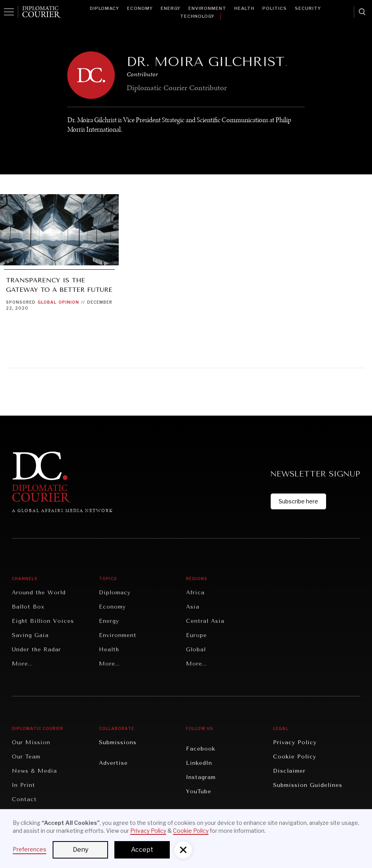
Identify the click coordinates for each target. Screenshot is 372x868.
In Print (24, 785)
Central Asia (205, 621)
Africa (195, 593)
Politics (275, 8)
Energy (171, 8)
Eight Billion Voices (43, 621)
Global (47, 302)
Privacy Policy (295, 742)
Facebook (201, 749)
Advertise (113, 763)
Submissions (118, 742)
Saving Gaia (30, 635)
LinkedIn (199, 763)
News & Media (34, 771)
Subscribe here (298, 501)
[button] (183, 850)
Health (244, 8)
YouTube (199, 791)
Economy (140, 8)
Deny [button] (81, 850)
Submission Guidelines (308, 785)
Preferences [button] (29, 849)
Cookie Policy (295, 757)
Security (308, 8)
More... (22, 664)
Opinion (69, 302)
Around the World (39, 593)
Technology (197, 16)
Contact (24, 799)
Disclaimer (289, 771)
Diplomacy (104, 8)
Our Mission (31, 742)
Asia (193, 607)
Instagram (201, 777)
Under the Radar (36, 650)
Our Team (26, 757)
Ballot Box (28, 607)
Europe (196, 635)
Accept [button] (142, 850)
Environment (207, 8)
